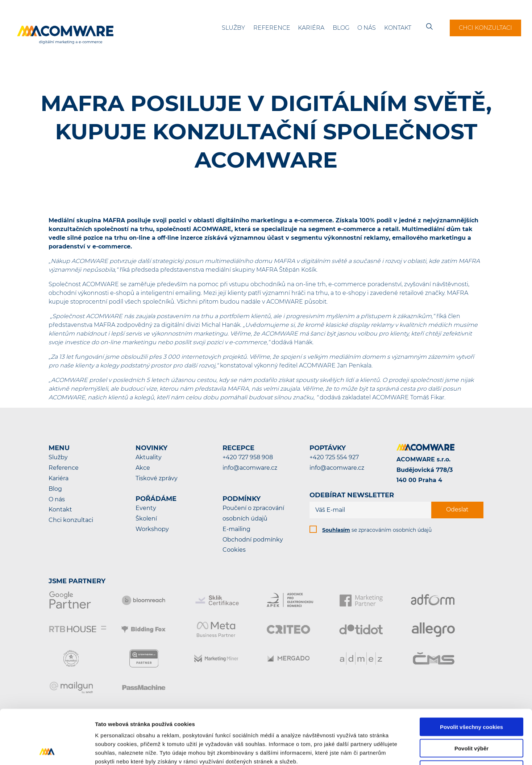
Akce (143, 468)
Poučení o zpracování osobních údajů (253, 513)
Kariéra (311, 28)
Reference (272, 28)
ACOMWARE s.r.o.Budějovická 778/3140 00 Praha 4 (425, 470)
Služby (233, 28)
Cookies (234, 550)
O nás (367, 28)
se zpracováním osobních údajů (377, 530)
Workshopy (152, 529)
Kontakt (398, 28)
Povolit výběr (471, 697)
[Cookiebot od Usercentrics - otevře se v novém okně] (47, 751)
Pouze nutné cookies (471, 719)
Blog (341, 28)
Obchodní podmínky (253, 540)
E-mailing (236, 529)
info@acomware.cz (250, 468)
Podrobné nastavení (389, 751)
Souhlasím (336, 530)
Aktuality (149, 457)
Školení (146, 519)
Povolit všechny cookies (471, 676)
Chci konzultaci (485, 28)
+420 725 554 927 (334, 457)
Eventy (146, 508)
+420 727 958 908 (248, 457)
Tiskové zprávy (157, 478)
